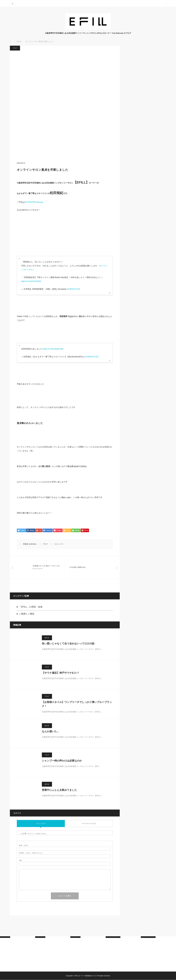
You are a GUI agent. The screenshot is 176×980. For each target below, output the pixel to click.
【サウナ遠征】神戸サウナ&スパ (60, 673)
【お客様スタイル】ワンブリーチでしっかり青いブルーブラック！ (77, 704)
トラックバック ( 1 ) (89, 824)
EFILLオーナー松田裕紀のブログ (86, 976)
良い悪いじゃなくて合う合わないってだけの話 (68, 644)
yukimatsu (33, 544)
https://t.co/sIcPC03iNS (31, 281)
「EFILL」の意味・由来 (31, 607)
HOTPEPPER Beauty (34, 202)
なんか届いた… (51, 732)
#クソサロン (29, 270)
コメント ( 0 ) (41, 824)
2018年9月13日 (92, 357)
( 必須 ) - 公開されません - (31, 853)
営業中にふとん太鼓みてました (59, 790)
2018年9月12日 (74, 289)
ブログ (15, 48)
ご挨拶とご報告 (27, 614)
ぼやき (47, 638)
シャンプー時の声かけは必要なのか (62, 761)
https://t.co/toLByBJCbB (53, 349)
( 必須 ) (24, 846)
